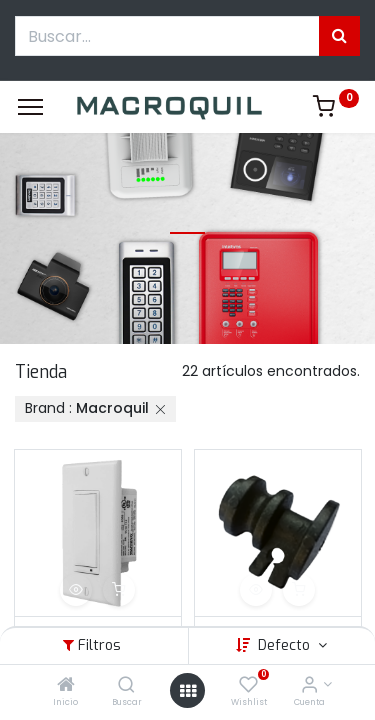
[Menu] (30, 107)
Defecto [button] (286, 645)
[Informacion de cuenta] (309, 686)
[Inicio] (66, 686)
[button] (76, 590)
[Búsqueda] (339, 36)
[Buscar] (126, 686)
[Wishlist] (248, 686)
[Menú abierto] (188, 691)
